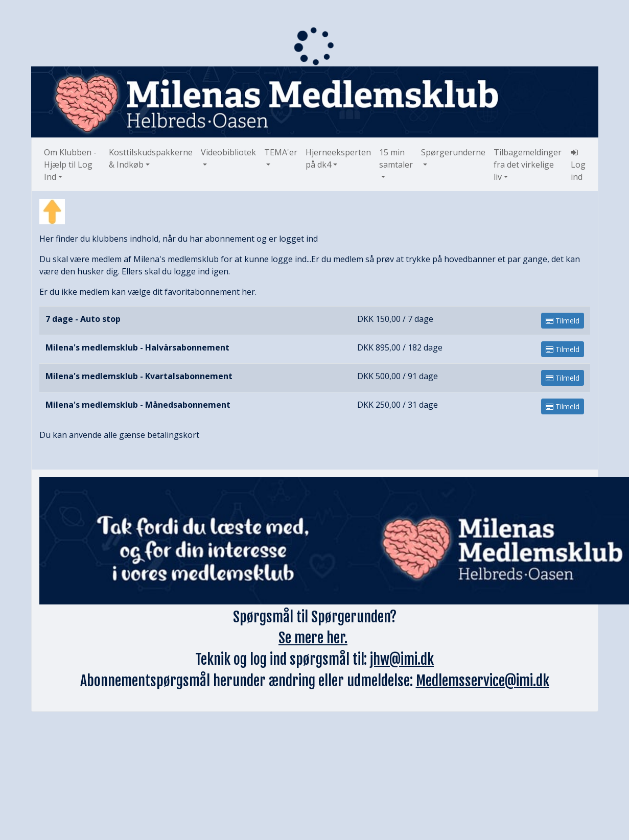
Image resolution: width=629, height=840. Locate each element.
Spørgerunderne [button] (453, 152)
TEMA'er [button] (281, 152)
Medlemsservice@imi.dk (483, 681)
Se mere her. (313, 638)
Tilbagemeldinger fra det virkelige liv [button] (528, 165)
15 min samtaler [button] (396, 158)
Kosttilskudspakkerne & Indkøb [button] (151, 158)
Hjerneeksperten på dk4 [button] (338, 158)
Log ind (578, 165)
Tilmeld (563, 321)
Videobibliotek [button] (228, 152)
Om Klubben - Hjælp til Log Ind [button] (70, 165)
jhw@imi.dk (402, 659)
